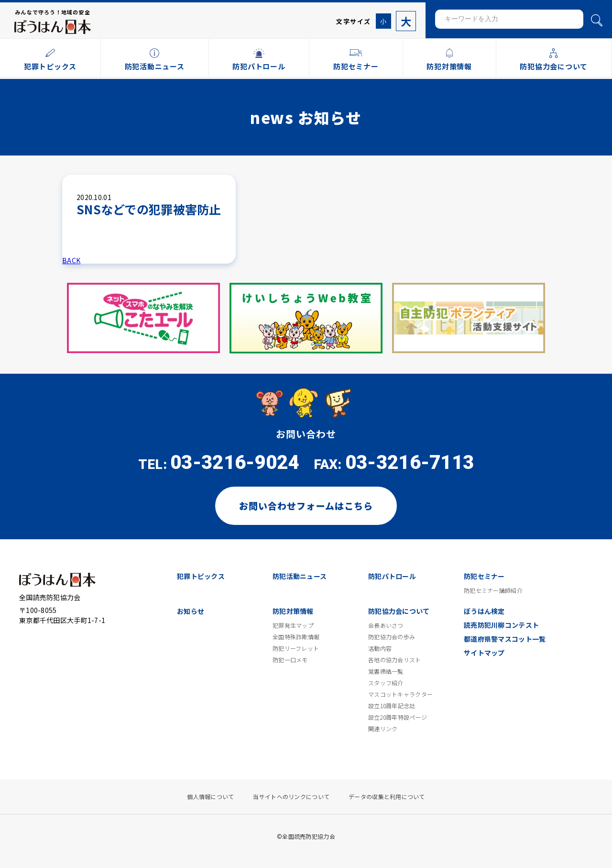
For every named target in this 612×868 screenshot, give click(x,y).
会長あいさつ (386, 625)
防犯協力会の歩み (392, 637)
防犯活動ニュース (300, 576)
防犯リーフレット (296, 648)
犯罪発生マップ (293, 625)
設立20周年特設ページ (398, 717)
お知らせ (191, 611)
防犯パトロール (392, 576)
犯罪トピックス (201, 576)
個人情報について (210, 797)
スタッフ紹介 (386, 683)
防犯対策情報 (293, 611)
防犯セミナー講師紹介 (493, 590)
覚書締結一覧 (386, 671)
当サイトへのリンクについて (291, 797)
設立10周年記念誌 (392, 706)
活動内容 (380, 648)
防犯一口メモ (290, 660)
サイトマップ (484, 653)
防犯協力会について (399, 611)
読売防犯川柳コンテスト (501, 625)
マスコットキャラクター (400, 694)
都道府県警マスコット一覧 (505, 639)
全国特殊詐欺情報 (296, 637)
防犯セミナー (484, 576)
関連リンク (383, 729)
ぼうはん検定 (484, 611)
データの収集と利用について (387, 797)
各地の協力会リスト (395, 660)
